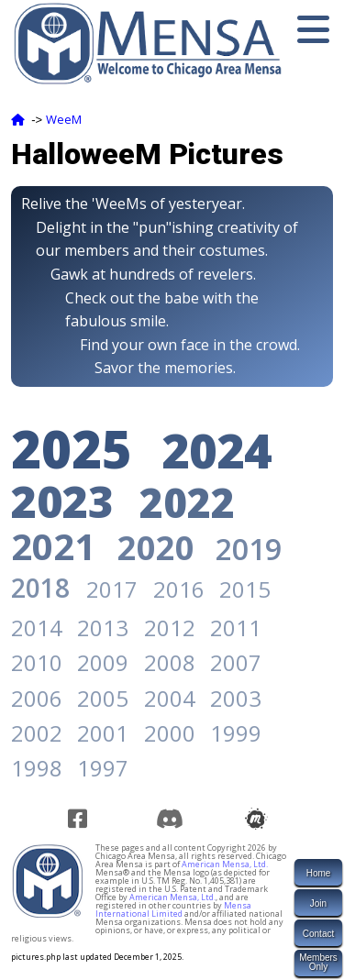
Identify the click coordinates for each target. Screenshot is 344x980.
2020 (156, 548)
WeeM (64, 119)
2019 (249, 549)
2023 (62, 501)
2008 (170, 662)
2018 (40, 588)
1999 (236, 733)
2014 (37, 628)
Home (319, 873)
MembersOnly (318, 962)
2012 (170, 628)
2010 (37, 662)
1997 (103, 768)
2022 (187, 502)
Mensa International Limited (173, 909)
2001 (103, 733)
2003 (236, 698)
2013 (103, 628)
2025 (72, 448)
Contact (318, 934)
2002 (37, 733)
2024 (216, 450)
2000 (170, 733)
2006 (37, 698)
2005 (103, 698)
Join (318, 903)
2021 (53, 546)
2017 (112, 589)
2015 (245, 589)
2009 (103, 662)
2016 (179, 589)
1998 (37, 768)
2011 (236, 628)
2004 (170, 698)
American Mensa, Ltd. (225, 864)
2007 (236, 662)
